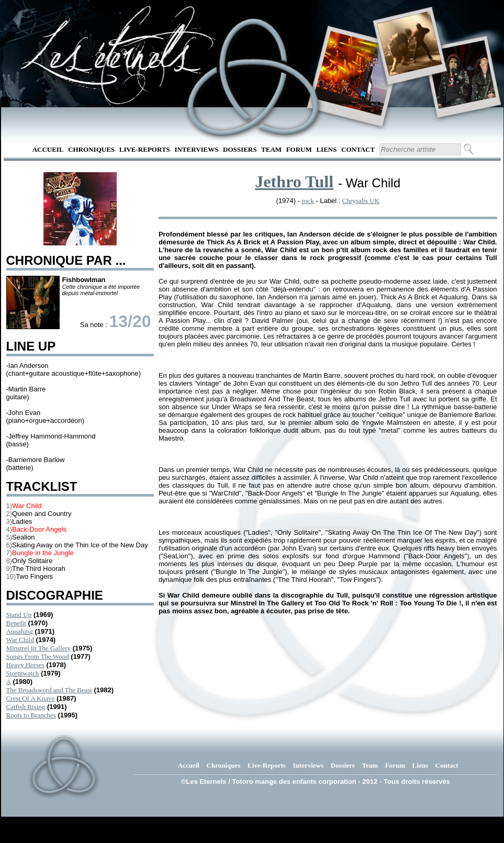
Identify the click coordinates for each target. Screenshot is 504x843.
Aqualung (20, 631)
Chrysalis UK (361, 201)
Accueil (48, 149)
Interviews (196, 149)
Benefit (16, 623)
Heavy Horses (25, 665)
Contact (358, 149)
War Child (20, 640)
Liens (326, 149)
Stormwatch (23, 673)
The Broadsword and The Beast (49, 690)
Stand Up (19, 615)
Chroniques (91, 149)
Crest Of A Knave (31, 698)
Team (271, 149)
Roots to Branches (31, 715)
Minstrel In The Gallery (39, 648)
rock (308, 201)
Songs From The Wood (38, 656)
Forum (299, 149)
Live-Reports (145, 149)
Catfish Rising (26, 707)
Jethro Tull (294, 182)
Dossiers (240, 149)
